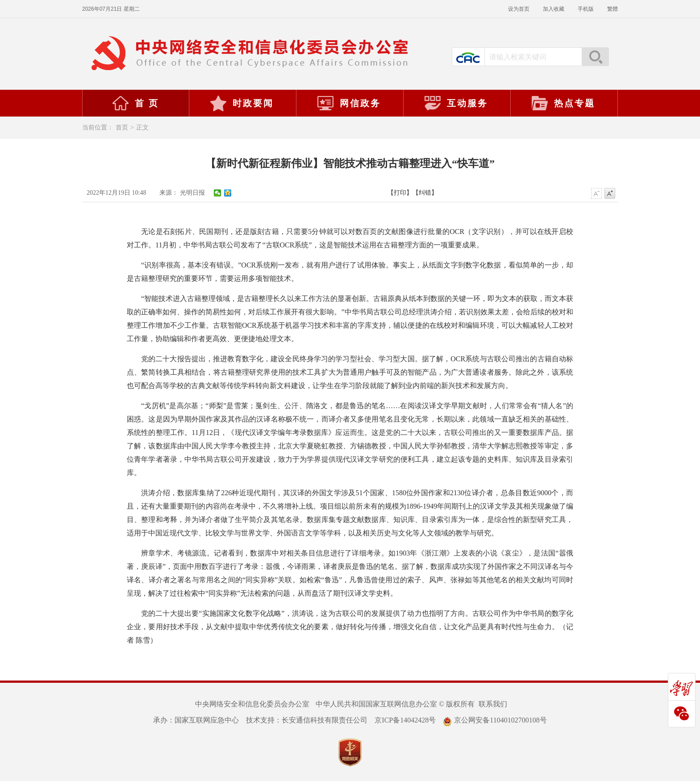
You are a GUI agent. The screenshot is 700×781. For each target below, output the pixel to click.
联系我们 (493, 704)
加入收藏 (554, 9)
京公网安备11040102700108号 (495, 720)
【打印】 (400, 193)
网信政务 (349, 103)
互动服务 (456, 103)
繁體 (612, 9)
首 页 (135, 103)
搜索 (595, 57)
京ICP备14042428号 (405, 720)
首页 (122, 127)
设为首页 (519, 9)
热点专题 (563, 103)
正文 (142, 127)
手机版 (586, 9)
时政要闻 (242, 103)
